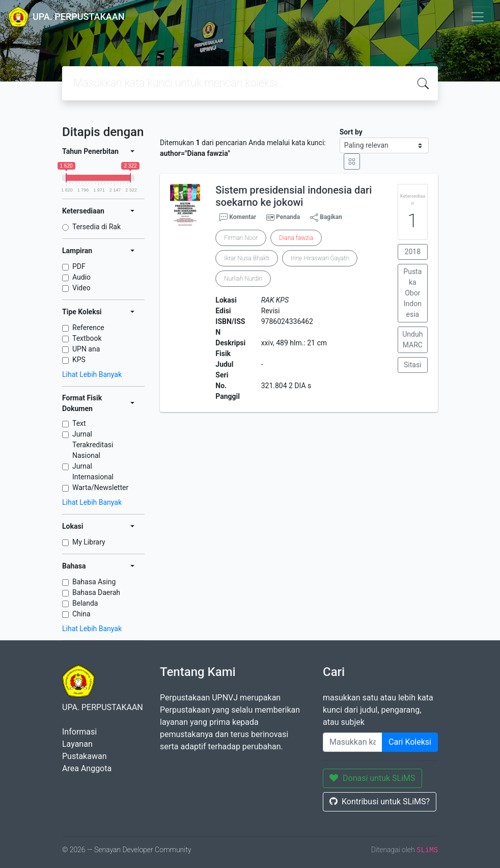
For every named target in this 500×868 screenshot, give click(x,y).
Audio (81, 277)
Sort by (351, 132)
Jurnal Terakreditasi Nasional (93, 445)
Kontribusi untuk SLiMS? (380, 802)
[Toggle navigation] (478, 17)
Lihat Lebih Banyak (92, 374)
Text (79, 423)
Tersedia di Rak (96, 227)
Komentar (238, 218)
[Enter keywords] (353, 742)
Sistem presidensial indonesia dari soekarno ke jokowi (294, 196)
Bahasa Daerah (96, 592)
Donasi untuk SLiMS (372, 778)
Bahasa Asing (94, 582)
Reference (88, 328)
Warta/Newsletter (100, 487)
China (81, 614)
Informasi (79, 732)
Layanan (77, 744)
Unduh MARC (412, 340)
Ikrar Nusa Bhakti (247, 258)
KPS (79, 360)
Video (81, 288)
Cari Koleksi (410, 742)
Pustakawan (84, 756)
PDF (79, 266)
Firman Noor (241, 238)
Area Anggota (87, 768)
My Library (89, 542)
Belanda (85, 603)
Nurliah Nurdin (243, 279)
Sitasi (413, 365)
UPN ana (86, 349)
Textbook (87, 338)
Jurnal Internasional (93, 471)
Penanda (288, 217)
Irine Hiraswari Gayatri (320, 258)
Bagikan (326, 218)
